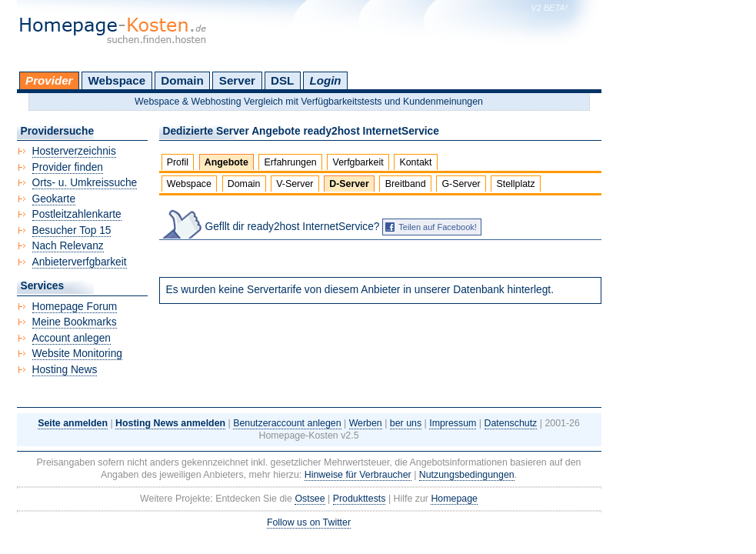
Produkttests (360, 499)
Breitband (406, 184)
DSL (282, 80)
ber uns (406, 423)
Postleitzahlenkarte (77, 214)
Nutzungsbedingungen (467, 475)
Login (325, 80)
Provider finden (68, 167)
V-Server (295, 184)
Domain (182, 80)
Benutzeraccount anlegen (287, 423)
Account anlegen (72, 338)
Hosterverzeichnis (74, 151)
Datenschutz (511, 423)
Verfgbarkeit (358, 162)
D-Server (349, 184)
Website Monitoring (77, 354)
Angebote (226, 162)
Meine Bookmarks (75, 322)
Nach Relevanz (68, 246)
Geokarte (54, 199)
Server (237, 80)
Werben (366, 423)
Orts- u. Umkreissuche (85, 183)
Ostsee (310, 499)
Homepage (454, 499)
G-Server (461, 184)
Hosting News (65, 370)
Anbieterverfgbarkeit (80, 262)
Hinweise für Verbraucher (358, 475)
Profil (178, 162)
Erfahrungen (291, 162)
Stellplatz (515, 184)
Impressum (453, 423)
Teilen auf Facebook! (438, 227)
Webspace (117, 80)
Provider (49, 80)
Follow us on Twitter (309, 522)
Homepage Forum (75, 307)
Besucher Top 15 (72, 230)
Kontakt (415, 162)
